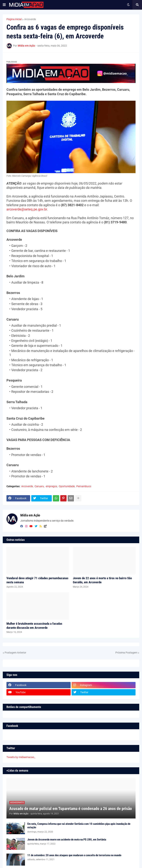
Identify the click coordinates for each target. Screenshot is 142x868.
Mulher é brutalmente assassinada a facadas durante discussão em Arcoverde (34, 626)
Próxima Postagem (126, 653)
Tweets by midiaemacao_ (21, 757)
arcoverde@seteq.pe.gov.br (27, 209)
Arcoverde (30, 19)
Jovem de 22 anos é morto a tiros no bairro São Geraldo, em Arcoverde (102, 580)
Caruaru (39, 486)
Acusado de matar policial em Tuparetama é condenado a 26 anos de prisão (71, 809)
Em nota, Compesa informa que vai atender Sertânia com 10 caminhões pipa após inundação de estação (79, 826)
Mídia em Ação (30, 515)
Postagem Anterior (15, 653)
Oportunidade (67, 486)
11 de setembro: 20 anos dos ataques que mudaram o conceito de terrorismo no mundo (74, 855)
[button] (4, 5)
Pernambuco (84, 486)
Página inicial (14, 19)
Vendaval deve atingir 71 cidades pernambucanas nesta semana (37, 580)
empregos (51, 486)
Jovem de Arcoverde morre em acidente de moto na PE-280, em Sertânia (67, 840)
